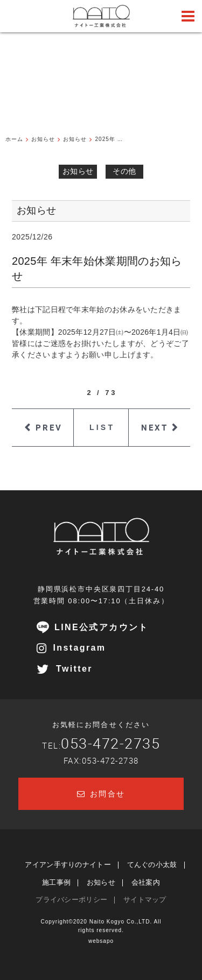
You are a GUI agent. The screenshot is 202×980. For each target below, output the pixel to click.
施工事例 (56, 882)
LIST (102, 427)
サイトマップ (145, 900)
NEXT (155, 427)
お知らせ (78, 171)
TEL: (101, 745)
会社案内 (146, 882)
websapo (101, 941)
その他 (124, 171)
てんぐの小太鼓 (152, 865)
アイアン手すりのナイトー (68, 865)
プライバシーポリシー (71, 900)
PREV (49, 427)
